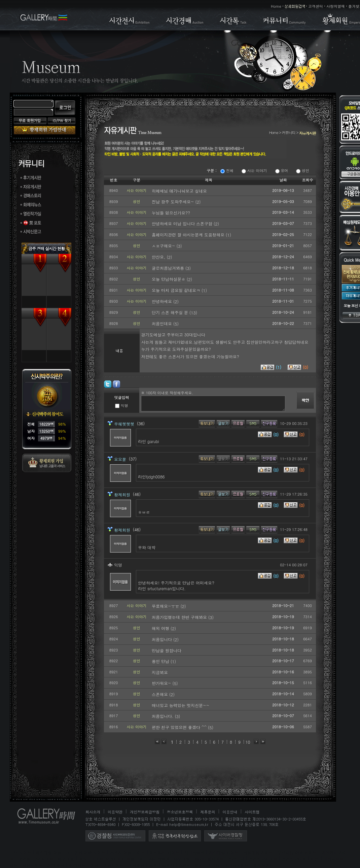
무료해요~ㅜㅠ (166, 606)
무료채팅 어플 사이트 (297, 852)
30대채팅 (56, 865)
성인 (303, 171)
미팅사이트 (334, 859)
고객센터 (316, 6)
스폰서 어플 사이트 (128, 852)
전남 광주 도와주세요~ (174, 202)
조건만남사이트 (263, 859)
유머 (282, 171)
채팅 (14, 865)
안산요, (159, 257)
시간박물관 (194, 852)
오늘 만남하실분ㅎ (169, 279)
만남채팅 (136, 865)
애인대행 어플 (49, 852)
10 (248, 742)
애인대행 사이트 (224, 852)
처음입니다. (163, 716)
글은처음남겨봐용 (169, 268)
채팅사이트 (33, 865)
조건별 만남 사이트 (36, 859)
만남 (95, 865)
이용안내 (230, 812)
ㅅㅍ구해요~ (164, 246)
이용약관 (115, 812)
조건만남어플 (294, 859)
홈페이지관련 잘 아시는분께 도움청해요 (189, 235)
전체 (227, 171)
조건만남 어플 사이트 (86, 852)
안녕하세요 (163, 301)
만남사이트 (113, 865)
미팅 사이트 (21, 852)
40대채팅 (77, 865)
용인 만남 (161, 661)
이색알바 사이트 (165, 852)
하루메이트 (263, 865)
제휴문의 (208, 812)
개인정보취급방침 (145, 812)
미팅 (315, 859)
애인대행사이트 (209, 859)
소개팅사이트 (237, 865)
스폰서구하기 (191, 865)
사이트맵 (252, 812)
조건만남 (236, 859)
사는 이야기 (254, 171)
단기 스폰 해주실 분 (171, 312)
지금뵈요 (160, 672)
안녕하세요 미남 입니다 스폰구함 (183, 223)
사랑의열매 (336, 6)
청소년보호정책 (180, 812)
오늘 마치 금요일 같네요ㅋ (177, 290)
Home (276, 6)
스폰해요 (160, 694)
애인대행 (66, 859)
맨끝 (263, 742)
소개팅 (214, 865)
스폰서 (168, 865)
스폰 (153, 865)
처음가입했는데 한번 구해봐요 (180, 617)
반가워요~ (162, 683)
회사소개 (93, 812)
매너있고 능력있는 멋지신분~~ (181, 705)
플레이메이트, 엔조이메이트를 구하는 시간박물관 (124, 859)
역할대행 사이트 (258, 852)
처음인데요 (163, 323)
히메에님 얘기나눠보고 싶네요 (179, 191)
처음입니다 (163, 639)
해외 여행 (161, 628)
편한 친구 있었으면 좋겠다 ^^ (180, 727)
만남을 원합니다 (167, 650)
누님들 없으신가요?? (171, 213)
